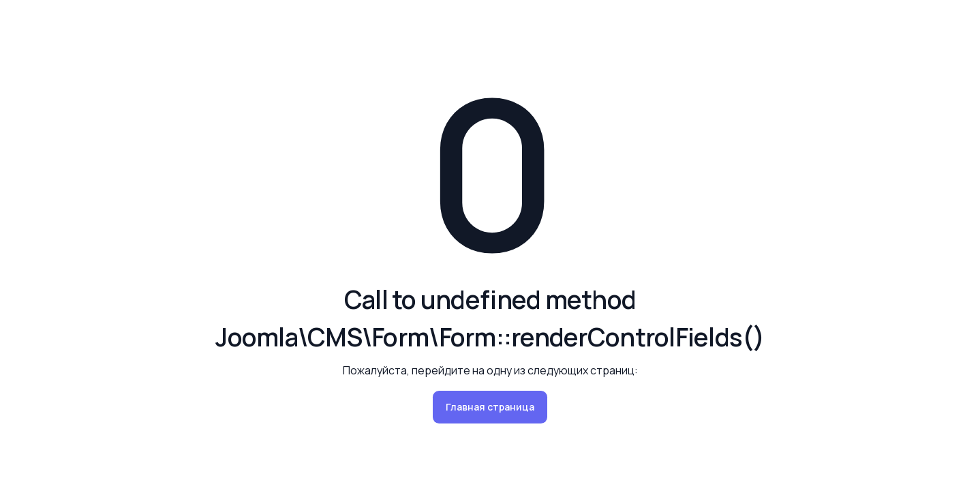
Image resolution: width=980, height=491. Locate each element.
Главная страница (490, 407)
